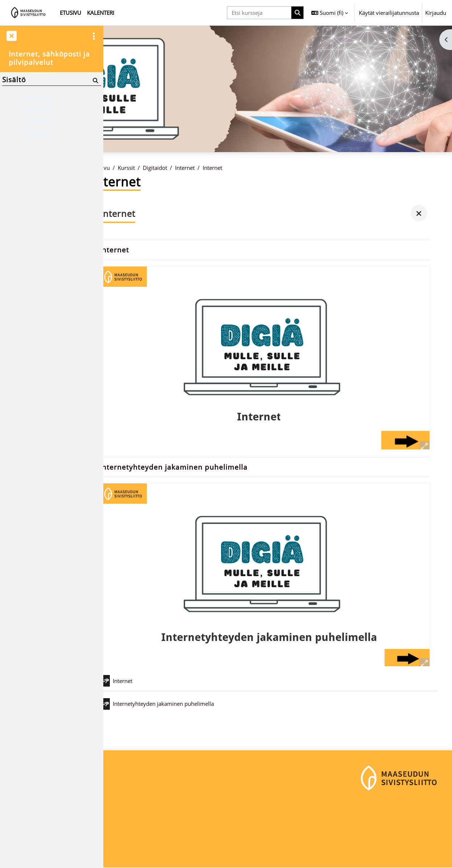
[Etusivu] (28, 13)
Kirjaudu (436, 13)
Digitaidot (175, 168)
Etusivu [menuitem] (71, 13)
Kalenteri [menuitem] (101, 13)
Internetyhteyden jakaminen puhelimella (194, 468)
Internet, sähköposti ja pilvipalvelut (49, 58)
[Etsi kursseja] (259, 13)
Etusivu (121, 168)
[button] (330, 13)
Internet (205, 168)
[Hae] (298, 13)
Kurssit (147, 168)
